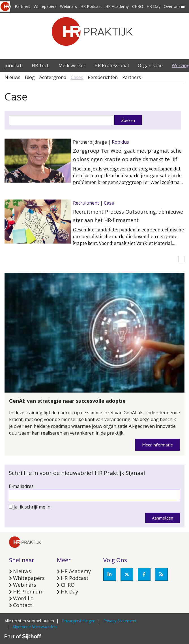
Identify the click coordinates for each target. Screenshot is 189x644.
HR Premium (28, 592)
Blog (30, 77)
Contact (23, 605)
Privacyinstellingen (79, 621)
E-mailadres (21, 486)
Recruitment (86, 203)
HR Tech (41, 65)
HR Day (153, 6)
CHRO (138, 6)
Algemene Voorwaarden (35, 627)
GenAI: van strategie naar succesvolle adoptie (67, 401)
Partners (22, 6)
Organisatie (150, 65)
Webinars (68, 6)
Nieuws (12, 77)
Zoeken (128, 120)
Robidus (120, 142)
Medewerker (72, 65)
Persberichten (103, 77)
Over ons (172, 6)
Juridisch (14, 65)
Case (109, 203)
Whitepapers (45, 6)
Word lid (23, 598)
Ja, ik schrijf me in (32, 507)
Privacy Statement (120, 621)
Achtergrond (53, 77)
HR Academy (117, 6)
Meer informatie (157, 445)
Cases (77, 77)
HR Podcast (91, 6)
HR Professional (112, 65)
